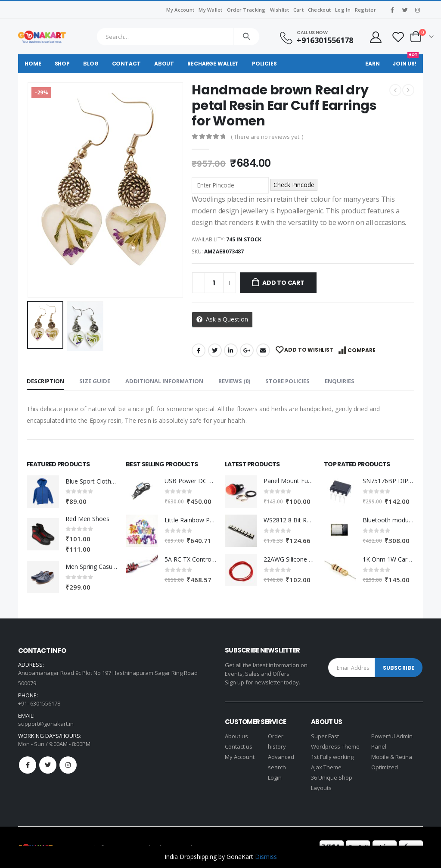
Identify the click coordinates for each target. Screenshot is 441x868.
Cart (298, 10)
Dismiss (266, 857)
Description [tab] (45, 381)
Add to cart (283, 283)
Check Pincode (294, 185)
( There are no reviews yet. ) (267, 137)
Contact (126, 64)
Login (275, 777)
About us (236, 736)
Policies (264, 64)
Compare (362, 350)
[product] (43, 492)
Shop (62, 64)
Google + (247, 350)
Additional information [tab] (164, 381)
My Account (180, 10)
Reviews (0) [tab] (234, 381)
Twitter (215, 350)
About (164, 64)
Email (263, 350)
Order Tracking (246, 10)
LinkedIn (231, 350)
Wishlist (280, 10)
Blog (91, 64)
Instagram (68, 765)
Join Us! (406, 61)
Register (365, 10)
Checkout (319, 10)
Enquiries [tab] (340, 381)
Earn (373, 64)
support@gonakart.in (46, 724)
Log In (343, 10)
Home (33, 64)
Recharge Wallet (213, 64)
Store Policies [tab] (287, 381)
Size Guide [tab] (95, 381)
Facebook (199, 350)
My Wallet (210, 10)
